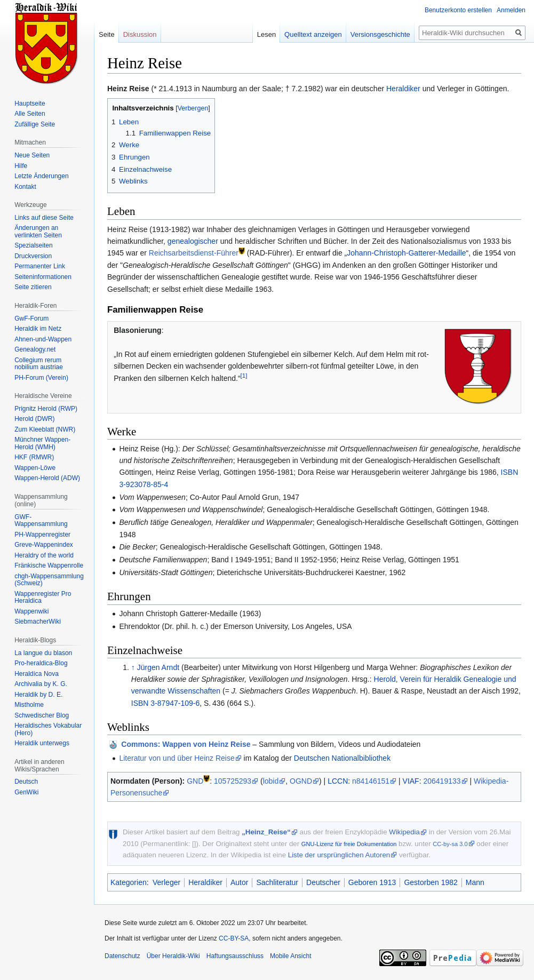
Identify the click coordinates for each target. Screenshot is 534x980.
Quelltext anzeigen (313, 34)
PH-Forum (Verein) (41, 378)
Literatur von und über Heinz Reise (177, 758)
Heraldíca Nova (37, 674)
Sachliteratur (277, 882)
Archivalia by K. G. (41, 684)
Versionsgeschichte (380, 34)
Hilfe (21, 166)
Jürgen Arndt (158, 667)
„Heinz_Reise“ (266, 832)
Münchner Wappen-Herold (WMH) (42, 443)
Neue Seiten (32, 155)
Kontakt (25, 187)
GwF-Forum (31, 318)
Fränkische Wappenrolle (49, 565)
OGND (301, 781)
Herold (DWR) (34, 419)
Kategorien (129, 882)
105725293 (233, 781)
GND (195, 781)
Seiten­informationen (43, 277)
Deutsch (26, 782)
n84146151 (371, 781)
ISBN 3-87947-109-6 (165, 703)
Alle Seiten (30, 114)
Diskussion (140, 34)
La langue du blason (43, 653)
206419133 (442, 781)
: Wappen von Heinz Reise (186, 744)
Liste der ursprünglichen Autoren (339, 855)
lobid (271, 781)
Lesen (266, 34)
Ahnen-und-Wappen (43, 339)
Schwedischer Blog (42, 715)
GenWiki (26, 792)
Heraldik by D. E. (38, 695)
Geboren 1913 (372, 882)
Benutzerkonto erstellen (458, 10)
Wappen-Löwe (35, 468)
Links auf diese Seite (44, 218)
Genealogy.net (35, 349)
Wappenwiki (31, 611)
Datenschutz (122, 956)
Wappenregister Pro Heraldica (43, 597)
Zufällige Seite (35, 124)
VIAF (411, 781)
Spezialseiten (33, 245)
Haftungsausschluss (235, 956)
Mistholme (29, 705)
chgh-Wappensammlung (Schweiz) (49, 580)
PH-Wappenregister (42, 535)
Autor (239, 882)
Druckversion (33, 256)
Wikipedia (404, 832)
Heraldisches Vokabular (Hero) (48, 729)
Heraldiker (403, 89)
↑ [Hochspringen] (133, 667)
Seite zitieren (33, 287)
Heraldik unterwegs (42, 743)
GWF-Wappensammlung (41, 521)
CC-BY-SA (234, 938)
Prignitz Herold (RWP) (46, 409)
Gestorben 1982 (431, 882)
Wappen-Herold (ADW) (47, 478)
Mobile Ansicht (290, 956)
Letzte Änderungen (41, 176)
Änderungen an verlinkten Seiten (38, 232)
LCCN (338, 781)
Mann (475, 882)
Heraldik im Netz (38, 329)
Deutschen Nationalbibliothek (342, 758)
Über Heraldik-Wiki (173, 956)
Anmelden (511, 10)
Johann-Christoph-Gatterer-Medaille (406, 253)
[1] (244, 375)
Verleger (166, 882)
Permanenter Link (40, 266)
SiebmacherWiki (38, 622)
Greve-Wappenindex (44, 545)
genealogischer (193, 241)
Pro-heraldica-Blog (41, 663)
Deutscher (323, 882)
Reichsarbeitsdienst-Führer (194, 253)
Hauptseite (30, 103)
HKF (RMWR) (34, 457)
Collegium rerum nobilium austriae (39, 364)
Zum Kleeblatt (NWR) (45, 429)
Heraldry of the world (44, 555)
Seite (107, 34)
